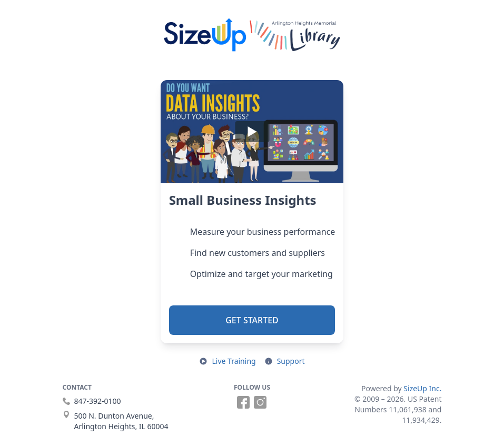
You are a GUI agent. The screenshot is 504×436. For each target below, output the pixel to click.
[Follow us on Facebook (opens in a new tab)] (243, 402)
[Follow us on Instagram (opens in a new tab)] (260, 402)
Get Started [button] (252, 320)
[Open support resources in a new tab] (285, 361)
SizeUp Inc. (422, 388)
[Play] (252, 132)
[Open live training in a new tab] (227, 361)
